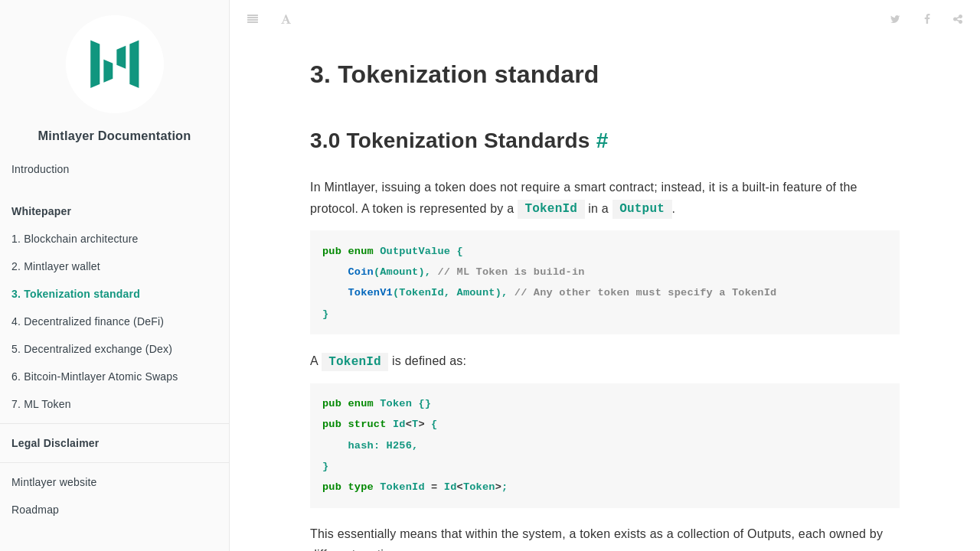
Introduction (41, 169)
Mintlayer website (54, 482)
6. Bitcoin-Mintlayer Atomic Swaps (95, 377)
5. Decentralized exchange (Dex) (92, 349)
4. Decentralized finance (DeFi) (88, 321)
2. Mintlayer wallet (56, 266)
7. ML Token (41, 404)
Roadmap (35, 510)
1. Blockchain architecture (75, 239)
